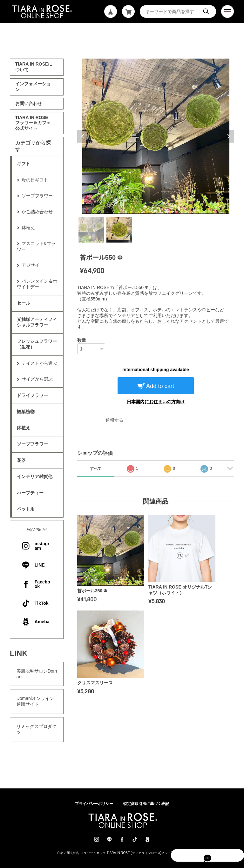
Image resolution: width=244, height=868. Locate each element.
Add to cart (159, 386)
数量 (82, 340)
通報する (114, 420)
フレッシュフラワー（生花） (37, 344)
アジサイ (30, 265)
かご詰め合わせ (37, 212)
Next (228, 136)
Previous (84, 136)
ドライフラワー (32, 395)
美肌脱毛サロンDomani (37, 674)
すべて (96, 469)
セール (24, 303)
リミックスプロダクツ (37, 729)
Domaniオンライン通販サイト (35, 701)
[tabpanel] (156, 136)
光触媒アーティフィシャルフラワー (37, 322)
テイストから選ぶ (39, 363)
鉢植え (28, 228)
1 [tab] (91, 230)
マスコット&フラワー (36, 246)
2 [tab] (119, 230)
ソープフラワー (37, 196)
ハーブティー (30, 493)
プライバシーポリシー (94, 804)
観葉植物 (26, 412)
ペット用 (26, 509)
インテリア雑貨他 (35, 476)
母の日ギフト (35, 180)
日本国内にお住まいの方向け (156, 402)
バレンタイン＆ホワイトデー (37, 284)
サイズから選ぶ (37, 379)
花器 (21, 460)
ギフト (24, 164)
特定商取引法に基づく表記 (146, 804)
